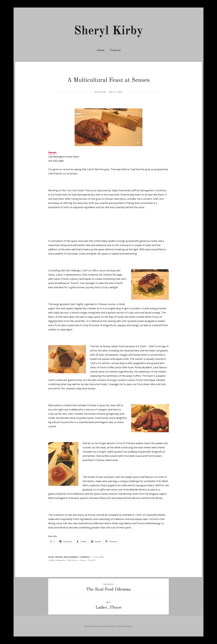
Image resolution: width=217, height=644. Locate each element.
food (51, 557)
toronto (85, 557)
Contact (115, 50)
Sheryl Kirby (108, 31)
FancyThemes (126, 626)
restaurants (71, 557)
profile (59, 557)
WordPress (112, 626)
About (101, 50)
